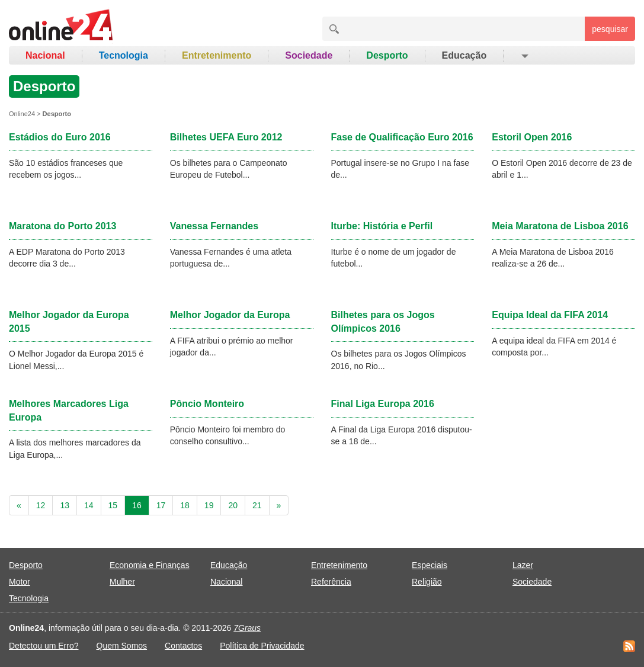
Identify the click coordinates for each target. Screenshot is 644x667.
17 (161, 505)
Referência (331, 582)
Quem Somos (122, 646)
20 (233, 505)
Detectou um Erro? (44, 646)
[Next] (279, 505)
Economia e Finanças (150, 565)
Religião (427, 582)
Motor (20, 582)
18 (185, 505)
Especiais (430, 565)
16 (137, 505)
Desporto (387, 55)
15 (113, 505)
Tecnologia (124, 55)
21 (257, 505)
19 (209, 505)
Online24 (22, 114)
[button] (524, 56)
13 (65, 505)
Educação (464, 55)
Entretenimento (217, 55)
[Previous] (19, 505)
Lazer (523, 565)
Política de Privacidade (262, 646)
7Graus (247, 628)
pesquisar (610, 29)
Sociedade (309, 55)
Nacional (45, 55)
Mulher (122, 582)
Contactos (183, 646)
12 (41, 505)
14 (89, 505)
